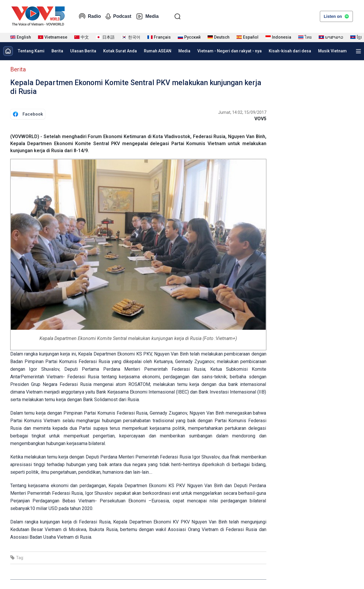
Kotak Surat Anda (120, 51)
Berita (57, 51)
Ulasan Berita (83, 51)
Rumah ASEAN (158, 51)
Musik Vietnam (332, 51)
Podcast (118, 16)
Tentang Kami (31, 51)
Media (147, 16)
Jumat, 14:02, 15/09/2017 (242, 112)
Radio (90, 16)
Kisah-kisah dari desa (290, 51)
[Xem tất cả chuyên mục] (358, 51)
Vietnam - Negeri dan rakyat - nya (230, 51)
